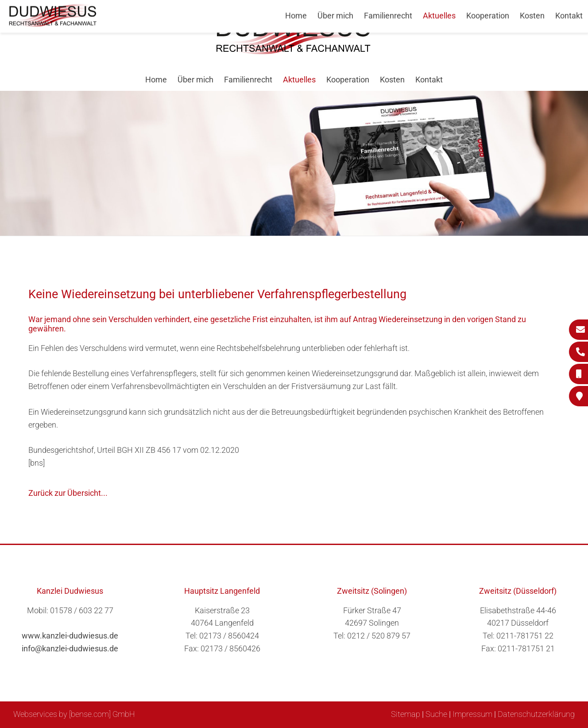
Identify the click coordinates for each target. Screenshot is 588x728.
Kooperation (348, 80)
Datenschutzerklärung (536, 714)
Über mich (195, 80)
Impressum (472, 714)
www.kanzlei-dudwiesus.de (70, 636)
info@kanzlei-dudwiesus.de (70, 648)
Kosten (392, 80)
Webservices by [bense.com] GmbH (74, 714)
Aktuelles (299, 80)
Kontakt (429, 80)
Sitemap (406, 714)
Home (156, 80)
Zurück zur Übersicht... (68, 493)
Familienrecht (248, 80)
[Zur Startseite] (294, 52)
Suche (436, 714)
